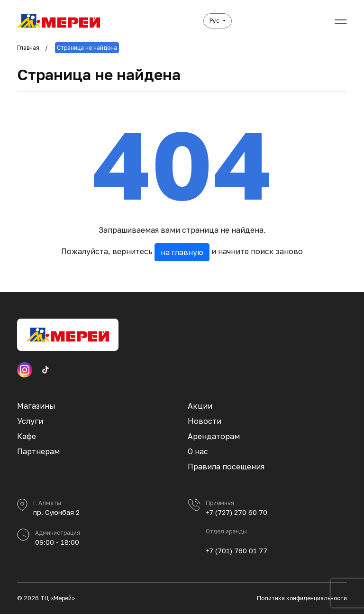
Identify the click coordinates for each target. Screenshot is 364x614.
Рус (215, 21)
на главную (182, 252)
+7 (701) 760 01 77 (237, 551)
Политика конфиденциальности (302, 598)
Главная (28, 48)
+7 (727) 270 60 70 (237, 512)
